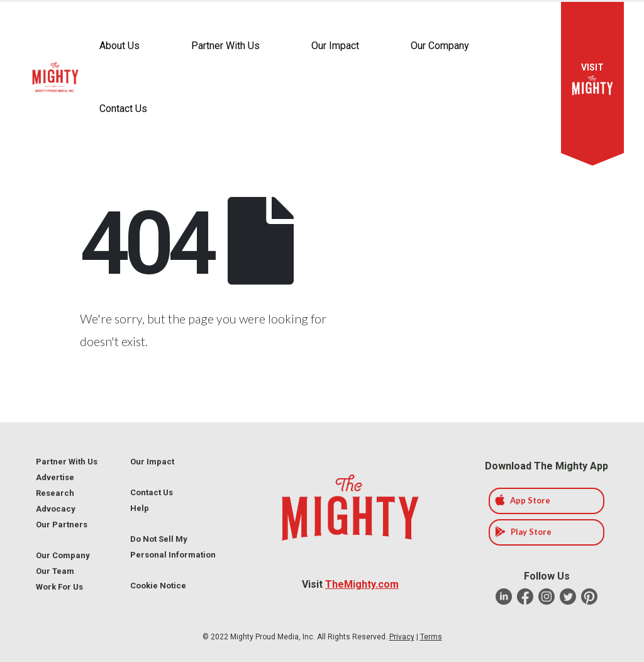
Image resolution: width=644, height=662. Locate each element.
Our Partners (62, 525)
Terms (431, 637)
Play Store (523, 532)
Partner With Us (225, 46)
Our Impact (335, 46)
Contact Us (123, 109)
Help (140, 508)
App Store (523, 500)
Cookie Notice (158, 586)
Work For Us (59, 587)
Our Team (55, 571)
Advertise (55, 477)
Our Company (440, 46)
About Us (119, 46)
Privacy (402, 637)
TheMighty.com (362, 584)
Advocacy (56, 509)
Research (55, 493)
